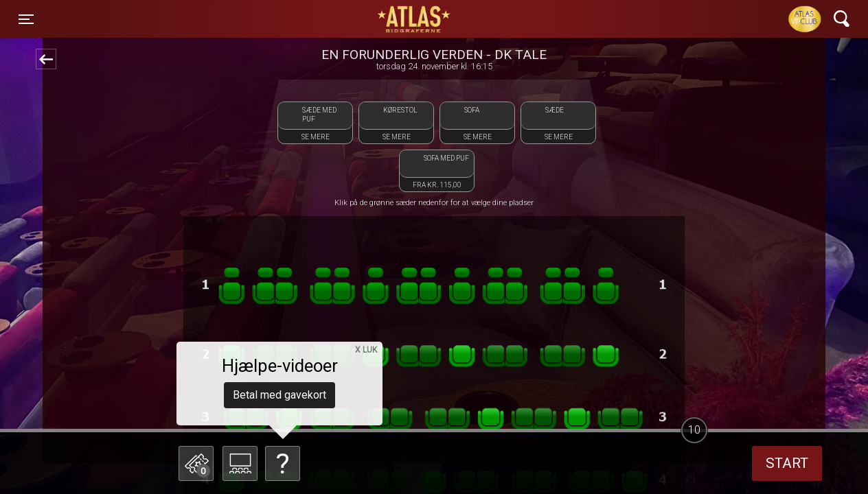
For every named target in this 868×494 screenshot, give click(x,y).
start (787, 463)
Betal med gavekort (279, 395)
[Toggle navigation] (26, 19)
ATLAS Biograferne (415, 19)
